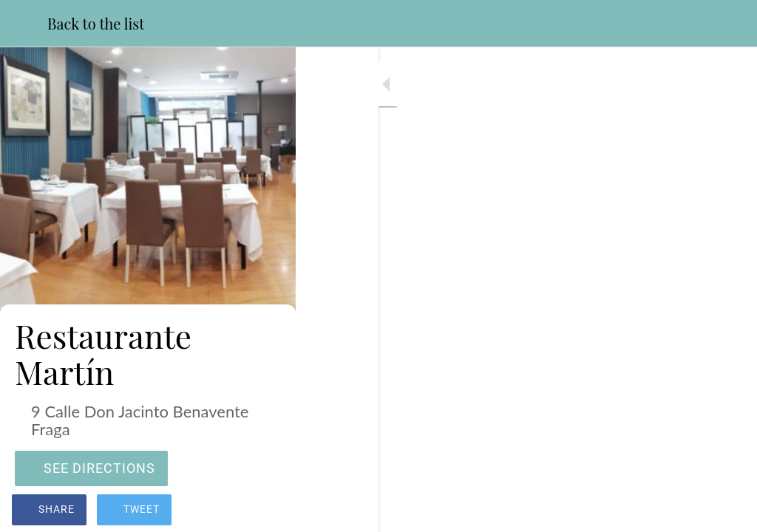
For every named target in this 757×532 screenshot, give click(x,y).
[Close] (24, 24)
